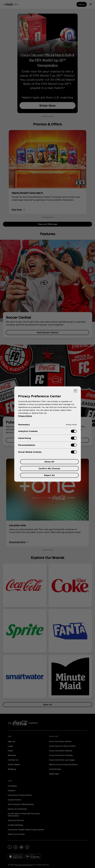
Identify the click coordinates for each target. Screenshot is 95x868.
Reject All (49, 475)
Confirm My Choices (49, 468)
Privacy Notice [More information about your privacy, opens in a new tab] (25, 416)
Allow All (49, 462)
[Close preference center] (75, 391)
